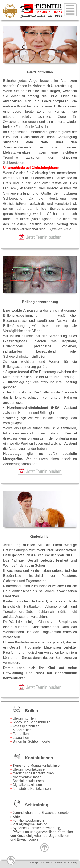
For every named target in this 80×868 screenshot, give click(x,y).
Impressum (47, 863)
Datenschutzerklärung (66, 863)
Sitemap (33, 863)
